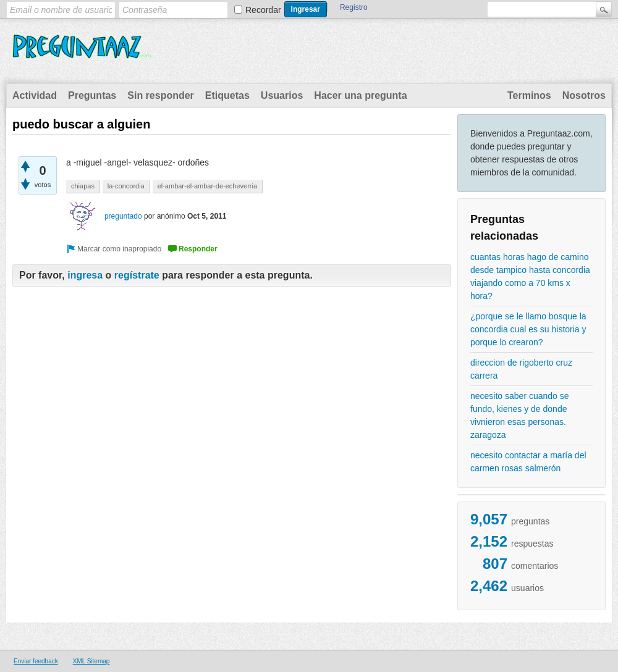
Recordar (263, 10)
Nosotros (584, 95)
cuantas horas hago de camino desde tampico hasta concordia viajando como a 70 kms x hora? (530, 276)
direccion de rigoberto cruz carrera (521, 369)
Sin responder (161, 95)
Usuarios (282, 95)
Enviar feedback (36, 661)
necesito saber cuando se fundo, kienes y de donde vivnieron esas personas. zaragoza (520, 415)
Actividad (35, 95)
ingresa (85, 275)
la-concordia (126, 186)
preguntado (123, 216)
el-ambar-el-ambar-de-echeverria (207, 186)
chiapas (83, 186)
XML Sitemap (91, 661)
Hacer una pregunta (360, 95)
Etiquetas (227, 95)
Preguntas (92, 95)
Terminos (529, 95)
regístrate (137, 275)
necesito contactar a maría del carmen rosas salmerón (528, 462)
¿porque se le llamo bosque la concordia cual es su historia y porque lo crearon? (528, 329)
